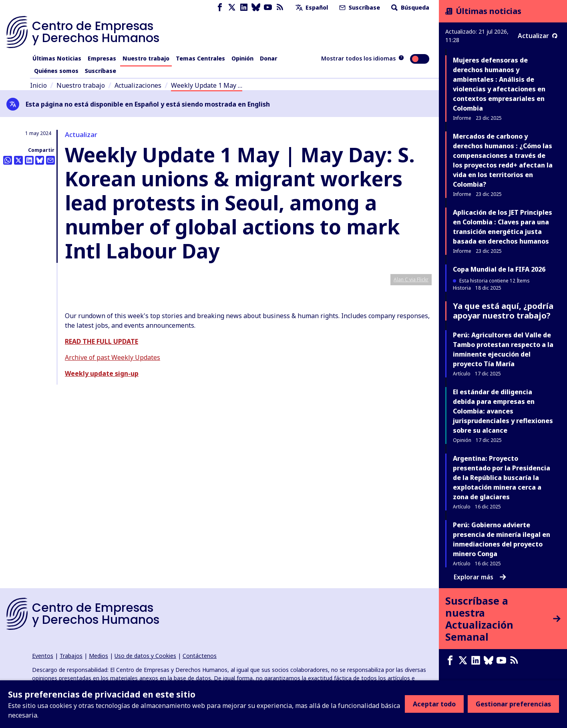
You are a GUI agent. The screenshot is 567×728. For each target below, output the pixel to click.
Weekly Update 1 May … (207, 85)
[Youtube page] (268, 7)
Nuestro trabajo (146, 58)
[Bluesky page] (256, 7)
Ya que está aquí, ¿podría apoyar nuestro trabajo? (503, 311)
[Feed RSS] (280, 7)
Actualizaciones (138, 85)
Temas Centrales (200, 58)
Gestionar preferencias (513, 704)
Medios (99, 656)
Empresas (102, 58)
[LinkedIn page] (244, 7)
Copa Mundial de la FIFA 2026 (499, 269)
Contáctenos (200, 656)
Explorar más (480, 577)
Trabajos (71, 656)
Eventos (43, 656)
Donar (268, 58)
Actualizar (538, 36)
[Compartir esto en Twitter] (18, 160)
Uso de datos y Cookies (145, 656)
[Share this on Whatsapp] (8, 160)
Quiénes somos (56, 71)
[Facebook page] (220, 7)
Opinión (242, 58)
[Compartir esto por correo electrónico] (50, 160)
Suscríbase (359, 7)
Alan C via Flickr (411, 435)
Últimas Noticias (57, 58)
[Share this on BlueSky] (40, 160)
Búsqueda (409, 7)
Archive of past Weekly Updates (113, 513)
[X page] (232, 7)
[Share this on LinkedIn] (29, 160)
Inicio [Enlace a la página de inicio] (38, 85)
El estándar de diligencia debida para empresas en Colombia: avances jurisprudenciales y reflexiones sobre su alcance (503, 411)
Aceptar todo (434, 704)
